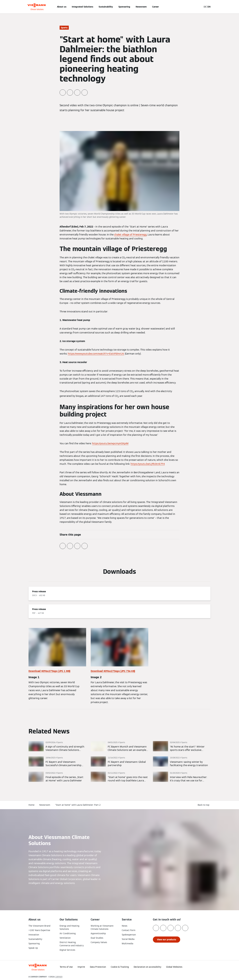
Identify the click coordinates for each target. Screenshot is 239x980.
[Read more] (57, 746)
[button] (203, 966)
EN (209, 7)
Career (155, 7)
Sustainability (106, 7)
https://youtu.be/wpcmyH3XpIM (110, 443)
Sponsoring (124, 7)
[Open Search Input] (198, 7)
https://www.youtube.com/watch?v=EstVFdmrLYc (96, 354)
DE (205, 7)
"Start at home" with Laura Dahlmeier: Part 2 (78, 805)
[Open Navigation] (18, 7)
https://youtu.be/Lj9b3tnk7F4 (148, 464)
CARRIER (59, 977)
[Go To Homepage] (37, 7)
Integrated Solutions (82, 7)
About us (62, 7)
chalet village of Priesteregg (130, 235)
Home (31, 805)
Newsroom (141, 7)
